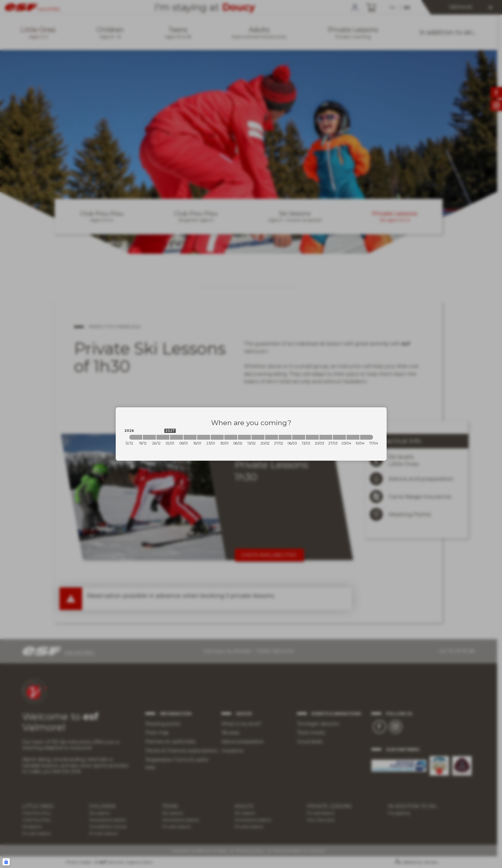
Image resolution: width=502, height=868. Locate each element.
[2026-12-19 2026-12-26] (149, 437)
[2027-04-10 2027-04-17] (367, 437)
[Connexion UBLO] (6, 862)
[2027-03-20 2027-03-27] (326, 437)
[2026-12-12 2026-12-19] (136, 437)
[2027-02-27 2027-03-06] (285, 437)
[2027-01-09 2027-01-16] (190, 437)
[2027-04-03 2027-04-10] (353, 437)
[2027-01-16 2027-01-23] (204, 437)
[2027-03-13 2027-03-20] (312, 437)
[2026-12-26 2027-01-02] (163, 437)
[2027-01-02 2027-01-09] (176, 437)
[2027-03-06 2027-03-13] (299, 437)
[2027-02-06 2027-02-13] (244, 437)
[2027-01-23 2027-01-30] (217, 437)
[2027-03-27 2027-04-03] (339, 437)
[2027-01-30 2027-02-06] (231, 437)
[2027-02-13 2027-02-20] (258, 437)
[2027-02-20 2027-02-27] (272, 437)
